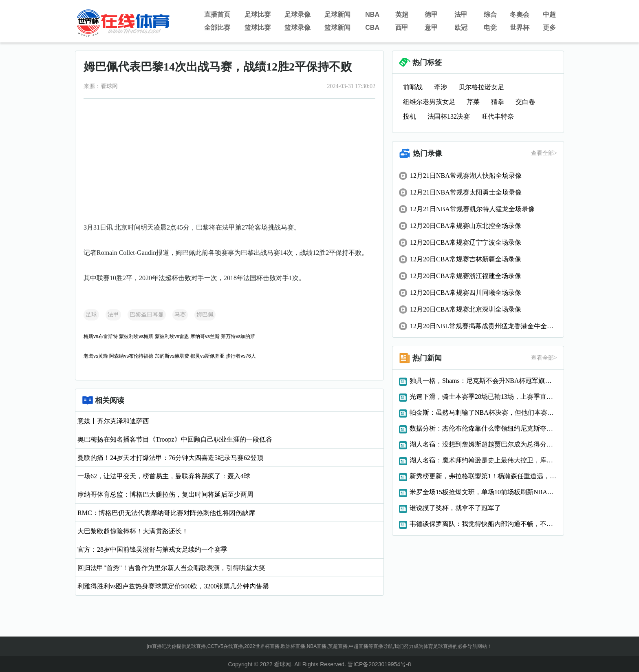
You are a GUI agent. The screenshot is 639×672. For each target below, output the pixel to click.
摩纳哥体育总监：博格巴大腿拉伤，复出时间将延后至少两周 (165, 494)
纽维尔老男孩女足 (429, 102)
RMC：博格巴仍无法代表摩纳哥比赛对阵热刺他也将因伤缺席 (166, 513)
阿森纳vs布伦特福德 (131, 356)
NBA (372, 14)
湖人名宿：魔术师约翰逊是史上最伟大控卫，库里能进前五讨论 (483, 460)
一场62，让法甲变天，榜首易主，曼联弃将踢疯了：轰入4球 (164, 476)
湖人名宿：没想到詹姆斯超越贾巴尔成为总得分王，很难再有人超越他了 (483, 444)
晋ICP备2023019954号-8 (379, 664)
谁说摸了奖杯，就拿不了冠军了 (455, 508)
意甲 (431, 28)
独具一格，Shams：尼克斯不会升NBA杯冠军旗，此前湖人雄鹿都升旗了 (483, 381)
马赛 (180, 315)
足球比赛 (258, 14)
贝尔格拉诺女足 (481, 87)
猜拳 (498, 102)
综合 (490, 14)
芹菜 (473, 102)
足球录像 (297, 14)
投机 (410, 116)
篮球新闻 (337, 28)
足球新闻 (337, 14)
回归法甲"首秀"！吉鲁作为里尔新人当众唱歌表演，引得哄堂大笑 (171, 568)
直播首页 (217, 14)
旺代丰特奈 (498, 116)
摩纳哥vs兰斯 (205, 336)
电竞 (490, 28)
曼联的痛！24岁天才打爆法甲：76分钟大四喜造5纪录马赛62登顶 (170, 458)
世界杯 (520, 28)
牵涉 (441, 87)
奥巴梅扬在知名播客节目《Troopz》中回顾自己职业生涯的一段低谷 (175, 439)
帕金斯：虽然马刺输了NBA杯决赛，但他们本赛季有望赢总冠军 (483, 412)
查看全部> (544, 153)
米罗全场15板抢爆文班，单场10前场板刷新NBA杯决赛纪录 (483, 492)
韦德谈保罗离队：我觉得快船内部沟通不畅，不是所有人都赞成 (483, 524)
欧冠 (461, 28)
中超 (549, 14)
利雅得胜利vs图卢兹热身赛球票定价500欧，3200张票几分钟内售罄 (173, 586)
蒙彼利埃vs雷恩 (172, 336)
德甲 (431, 14)
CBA (372, 28)
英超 (402, 14)
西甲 (402, 28)
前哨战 (413, 87)
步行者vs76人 (241, 356)
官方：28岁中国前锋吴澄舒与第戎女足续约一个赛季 (152, 549)
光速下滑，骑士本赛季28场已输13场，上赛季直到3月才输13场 (483, 397)
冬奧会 (520, 14)
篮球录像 (297, 28)
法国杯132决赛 (449, 116)
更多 (549, 28)
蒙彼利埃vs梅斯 (136, 336)
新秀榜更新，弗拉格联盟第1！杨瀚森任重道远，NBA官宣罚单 (483, 476)
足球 (91, 315)
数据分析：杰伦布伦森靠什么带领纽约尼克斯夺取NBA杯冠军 (483, 428)
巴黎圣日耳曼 (147, 315)
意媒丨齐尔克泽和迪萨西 (113, 421)
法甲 (461, 14)
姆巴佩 (205, 315)
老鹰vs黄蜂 (96, 356)
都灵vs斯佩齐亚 (207, 356)
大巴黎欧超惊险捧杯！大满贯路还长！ (133, 531)
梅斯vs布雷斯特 (101, 336)
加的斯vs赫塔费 (172, 356)
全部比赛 (217, 28)
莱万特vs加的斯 (238, 336)
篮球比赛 (258, 28)
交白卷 (525, 102)
